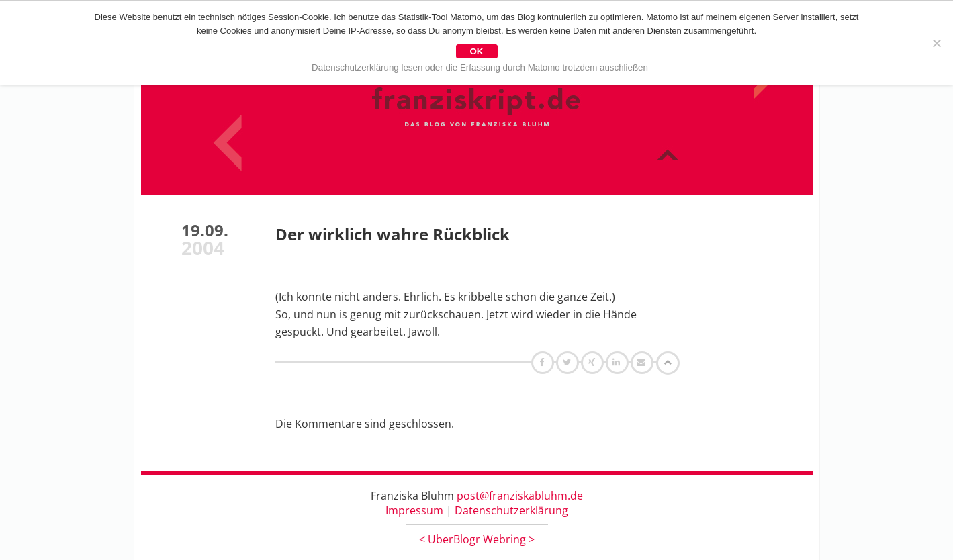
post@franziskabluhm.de (520, 496)
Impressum (414, 510)
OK (477, 51)
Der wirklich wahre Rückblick (393, 234)
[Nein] (936, 43)
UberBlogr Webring (477, 539)
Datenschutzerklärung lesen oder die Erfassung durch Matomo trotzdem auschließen (480, 67)
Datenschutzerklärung (511, 510)
